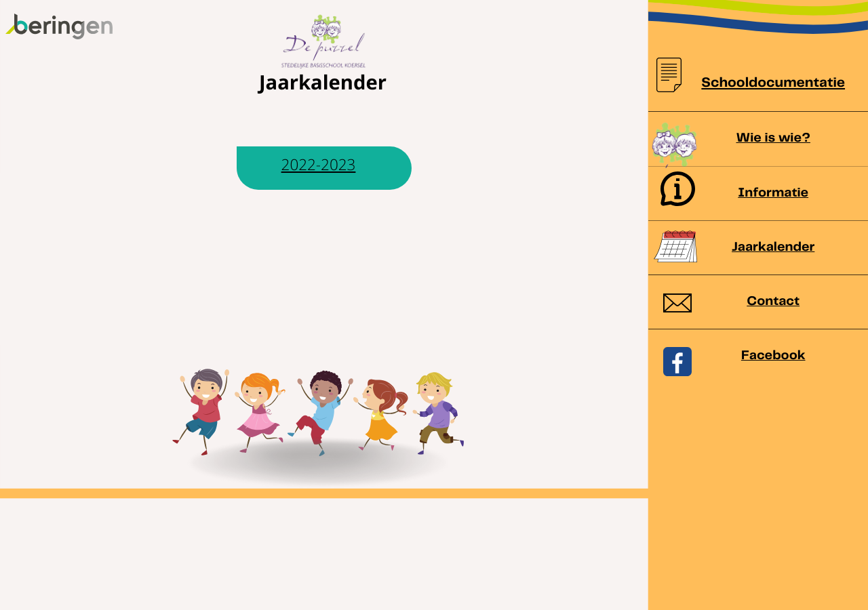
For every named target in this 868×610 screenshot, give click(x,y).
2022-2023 (319, 164)
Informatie (773, 193)
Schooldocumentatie (773, 84)
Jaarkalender (773, 247)
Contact (773, 301)
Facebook (773, 355)
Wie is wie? (773, 138)
